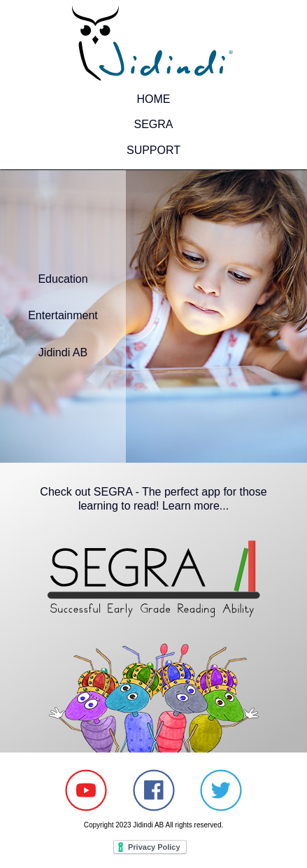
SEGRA (153, 124)
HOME (154, 99)
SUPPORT (153, 150)
